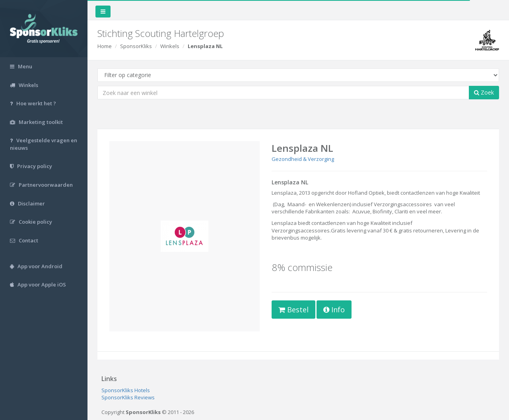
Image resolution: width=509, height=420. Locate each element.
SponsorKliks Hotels (126, 390)
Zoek (484, 92)
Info (334, 310)
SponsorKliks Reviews (128, 397)
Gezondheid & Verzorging (303, 159)
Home (105, 46)
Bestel (293, 310)
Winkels (170, 46)
